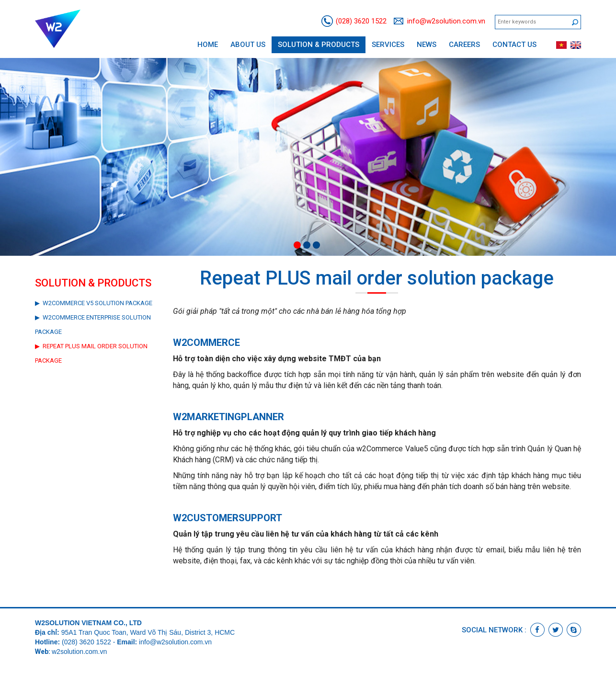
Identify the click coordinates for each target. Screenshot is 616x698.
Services (388, 45)
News (427, 45)
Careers (464, 45)
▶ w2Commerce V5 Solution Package (94, 303)
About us (248, 45)
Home (208, 45)
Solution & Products (319, 45)
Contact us (514, 45)
